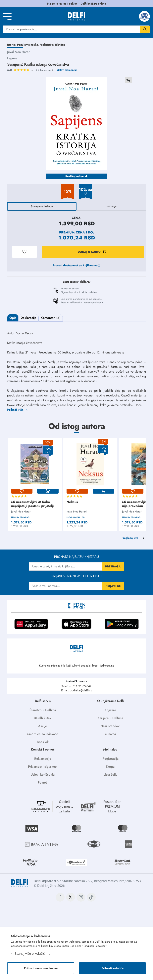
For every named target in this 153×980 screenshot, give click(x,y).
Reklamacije (43, 759)
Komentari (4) (51, 318)
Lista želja (110, 775)
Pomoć (43, 782)
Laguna (12, 58)
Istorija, (12, 45)
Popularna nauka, (28, 45)
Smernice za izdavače (43, 734)
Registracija (110, 759)
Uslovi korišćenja (43, 775)
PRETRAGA (113, 566)
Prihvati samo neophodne (41, 968)
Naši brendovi (110, 726)
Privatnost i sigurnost (43, 767)
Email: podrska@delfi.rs (76, 690)
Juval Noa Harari (19, 52)
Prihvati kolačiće (112, 968)
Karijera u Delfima (110, 718)
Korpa (110, 767)
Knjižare (110, 710)
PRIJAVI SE (113, 586)
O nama (110, 734)
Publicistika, (47, 45)
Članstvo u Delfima (43, 710)
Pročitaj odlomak (77, 176)
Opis (13, 318)
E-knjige (60, 45)
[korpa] (48, 491)
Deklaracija (28, 318)
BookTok (43, 742)
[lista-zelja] (22, 491)
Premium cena (72, 232)
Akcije (43, 726)
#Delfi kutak (43, 718)
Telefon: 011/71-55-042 (76, 686)
